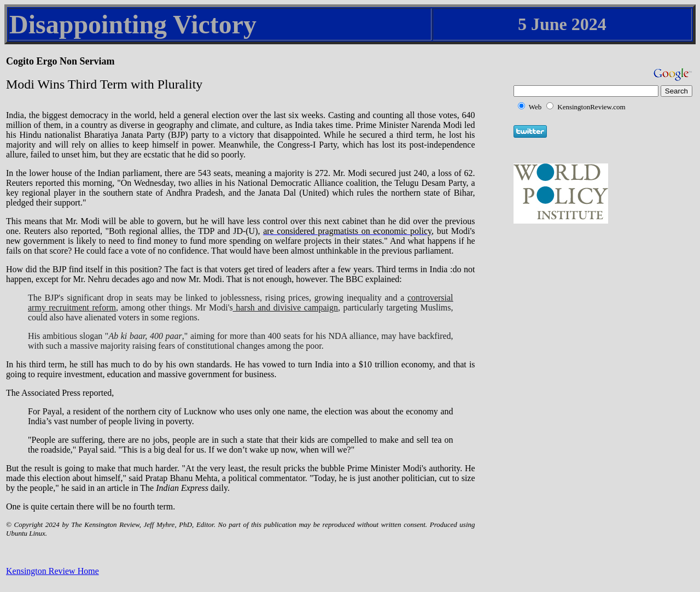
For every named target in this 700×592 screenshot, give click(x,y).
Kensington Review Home (52, 571)
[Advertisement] (594, 294)
